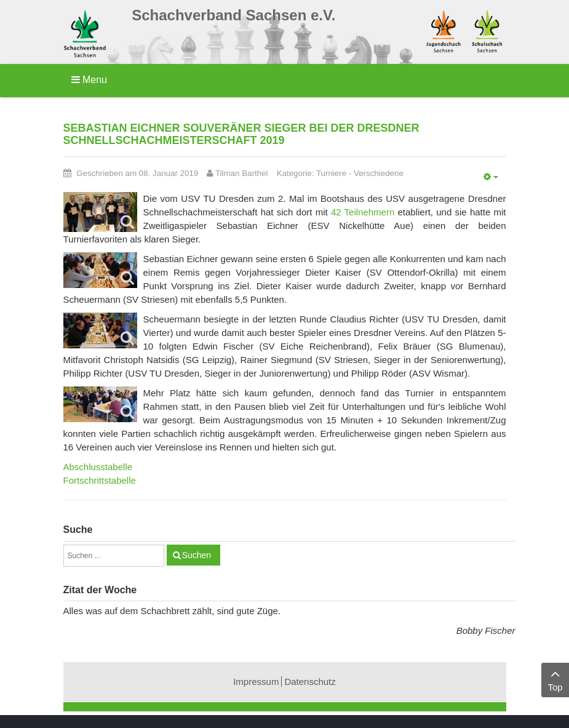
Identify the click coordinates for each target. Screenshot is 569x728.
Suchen (197, 555)
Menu (89, 80)
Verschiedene (379, 173)
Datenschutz (310, 682)
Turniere (331, 173)
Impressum (256, 682)
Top (555, 679)
